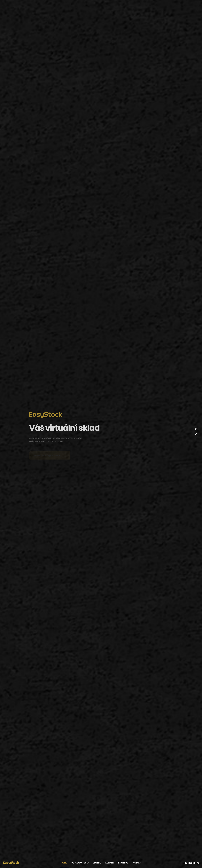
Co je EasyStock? (80, 863)
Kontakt (136, 863)
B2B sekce (123, 863)
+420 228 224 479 (191, 863)
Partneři (110, 863)
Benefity (97, 863)
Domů (64, 863)
